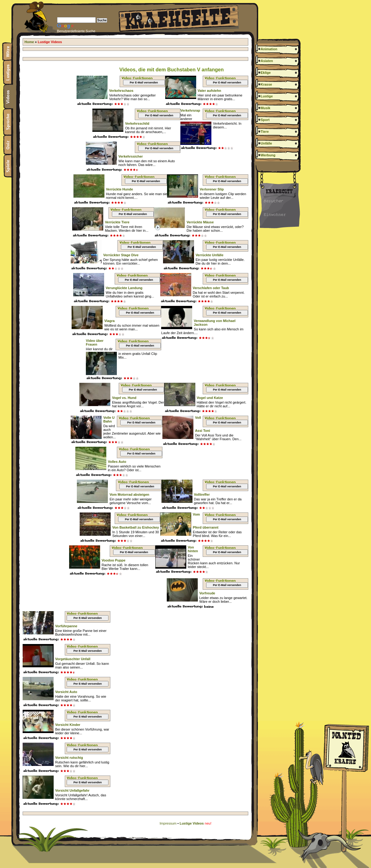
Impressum (168, 823)
